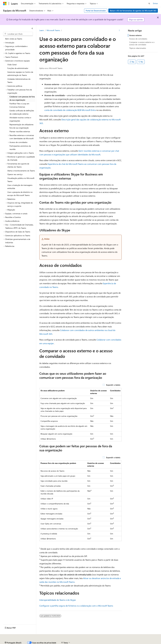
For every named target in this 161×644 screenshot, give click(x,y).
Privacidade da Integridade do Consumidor (114, 643)
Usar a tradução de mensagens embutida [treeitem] (20, 187)
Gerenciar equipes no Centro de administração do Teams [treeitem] (20, 74)
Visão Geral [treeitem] (12, 65)
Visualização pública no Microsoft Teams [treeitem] (21, 180)
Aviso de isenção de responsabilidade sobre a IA (22, 643)
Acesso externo (135, 35)
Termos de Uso (143, 643)
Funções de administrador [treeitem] (18, 68)
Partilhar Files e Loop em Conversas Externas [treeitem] (19, 105)
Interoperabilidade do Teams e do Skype (58, 600)
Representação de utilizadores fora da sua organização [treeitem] (21, 126)
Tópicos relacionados (138, 48)
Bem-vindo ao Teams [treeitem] (14, 39)
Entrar (155, 3)
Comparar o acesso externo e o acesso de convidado (142, 43)
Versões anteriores (52, 643)
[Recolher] (32, 28)
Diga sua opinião (136, 20)
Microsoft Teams (53, 30)
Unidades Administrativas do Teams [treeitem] (19, 81)
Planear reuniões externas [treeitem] (20, 131)
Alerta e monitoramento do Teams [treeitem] (21, 171)
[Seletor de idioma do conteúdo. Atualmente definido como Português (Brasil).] (13, 637)
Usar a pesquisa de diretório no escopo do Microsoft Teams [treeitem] (20, 194)
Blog (65, 643)
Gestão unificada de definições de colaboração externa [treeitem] (22, 112)
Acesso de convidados (138, 39)
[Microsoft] (5, 4)
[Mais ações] (119, 30)
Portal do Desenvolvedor (96, 11)
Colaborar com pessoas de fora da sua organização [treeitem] (22, 98)
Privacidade (87, 643)
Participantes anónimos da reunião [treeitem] (20, 148)
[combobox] (18, 34)
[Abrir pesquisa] (149, 4)
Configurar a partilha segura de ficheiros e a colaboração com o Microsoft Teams (76, 606)
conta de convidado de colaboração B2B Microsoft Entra (70, 110)
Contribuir (76, 643)
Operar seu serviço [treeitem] (15, 174)
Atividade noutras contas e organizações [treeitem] (20, 119)
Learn (42, 30)
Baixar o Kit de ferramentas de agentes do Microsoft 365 (133, 11)
